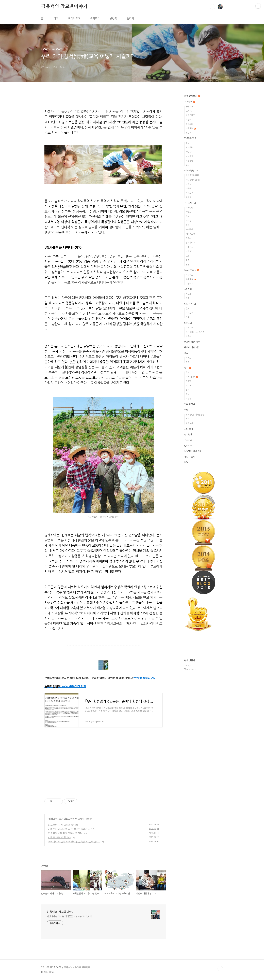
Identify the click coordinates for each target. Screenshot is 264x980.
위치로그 (95, 18)
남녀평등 (189, 156)
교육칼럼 (189, 208)
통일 (186, 462)
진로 (188, 317)
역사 (188, 394)
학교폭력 (189, 147)
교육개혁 (191, 128)
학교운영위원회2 (193, 180)
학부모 (188, 212)
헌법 (186, 410)
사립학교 (189, 247)
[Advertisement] (103, 766)
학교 (188, 225)
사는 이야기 (192, 377)
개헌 (188, 419)
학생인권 (189, 161)
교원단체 (188, 289)
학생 (188, 143)
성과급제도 (190, 115)
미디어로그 (74, 18)
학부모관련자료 (191, 171)
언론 (188, 265)
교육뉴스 (189, 328)
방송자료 (188, 323)
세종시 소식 (190, 457)
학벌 (188, 260)
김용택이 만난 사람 (193, 451)
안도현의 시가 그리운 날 (61, 825)
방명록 (113, 18)
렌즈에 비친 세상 (192, 342)
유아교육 (191, 279)
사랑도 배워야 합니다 (59, 837)
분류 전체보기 (192, 96)
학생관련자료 (190, 138)
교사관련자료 (190, 203)
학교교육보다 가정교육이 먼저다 (65, 833)
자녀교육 (189, 193)
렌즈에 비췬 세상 (192, 347)
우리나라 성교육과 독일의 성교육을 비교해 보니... (74, 842)
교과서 (188, 238)
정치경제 (188, 434)
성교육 (188, 133)
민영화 (188, 381)
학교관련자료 (192, 270)
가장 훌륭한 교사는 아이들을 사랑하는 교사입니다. (70, 916)
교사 (188, 216)
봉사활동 (189, 229)
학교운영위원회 (192, 175)
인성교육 (68, 819)
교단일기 (189, 251)
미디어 (188, 386)
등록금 (188, 197)
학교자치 (189, 124)
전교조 (188, 294)
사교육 (188, 184)
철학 (188, 309)
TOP (220, 969)
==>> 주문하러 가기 (74, 686)
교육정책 (190, 102)
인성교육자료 (55, 819)
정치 (188, 368)
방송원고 (189, 336)
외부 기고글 (190, 404)
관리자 (130, 18)
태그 (56, 18)
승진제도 (189, 106)
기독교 (188, 358)
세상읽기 (189, 399)
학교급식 (189, 152)
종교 (186, 353)
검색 (212, 7)
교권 (188, 256)
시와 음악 (189, 429)
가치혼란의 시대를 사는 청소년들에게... (69, 829)
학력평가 (189, 221)
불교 (188, 362)
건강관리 (188, 440)
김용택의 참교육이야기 (64, 7)
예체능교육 (190, 234)
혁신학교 (189, 120)
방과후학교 (190, 243)
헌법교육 (189, 423)
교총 (188, 298)
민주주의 (188, 446)
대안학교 (189, 284)
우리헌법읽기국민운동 (195, 415)
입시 (188, 165)
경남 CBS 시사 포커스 (195, 332)
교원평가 (189, 111)
